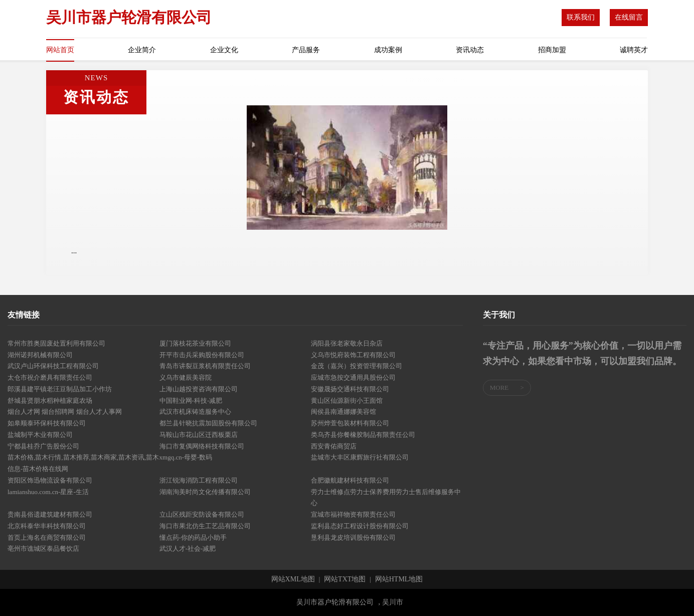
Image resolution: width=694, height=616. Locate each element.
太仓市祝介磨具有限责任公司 (50, 377)
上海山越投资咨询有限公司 (199, 389)
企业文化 (224, 50)
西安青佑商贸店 (334, 446)
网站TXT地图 (345, 579)
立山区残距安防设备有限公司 (202, 514)
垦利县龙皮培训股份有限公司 (353, 537)
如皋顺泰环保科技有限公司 (47, 423)
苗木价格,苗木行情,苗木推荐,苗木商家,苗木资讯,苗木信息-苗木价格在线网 (83, 463)
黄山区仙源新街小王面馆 (347, 401)
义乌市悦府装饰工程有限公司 (353, 355)
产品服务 (306, 50)
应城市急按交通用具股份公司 (353, 377)
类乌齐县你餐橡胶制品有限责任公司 (363, 435)
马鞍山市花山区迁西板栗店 (199, 435)
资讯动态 (470, 50)
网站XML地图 (293, 579)
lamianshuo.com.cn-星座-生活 (48, 492)
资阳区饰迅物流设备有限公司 (50, 480)
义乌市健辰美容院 (186, 377)
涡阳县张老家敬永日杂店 (347, 343)
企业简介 (142, 50)
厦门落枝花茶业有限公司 (195, 343)
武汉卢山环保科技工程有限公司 (53, 366)
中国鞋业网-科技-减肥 (191, 401)
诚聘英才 (634, 50)
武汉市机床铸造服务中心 (195, 412)
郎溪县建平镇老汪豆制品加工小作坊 (60, 389)
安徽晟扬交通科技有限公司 (350, 389)
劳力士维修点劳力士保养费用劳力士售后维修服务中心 (386, 498)
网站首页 (60, 50)
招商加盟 (552, 50)
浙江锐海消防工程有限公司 (199, 480)
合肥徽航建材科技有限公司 (350, 480)
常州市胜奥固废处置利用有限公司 (56, 343)
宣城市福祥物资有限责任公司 (353, 514)
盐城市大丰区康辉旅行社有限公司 (360, 457)
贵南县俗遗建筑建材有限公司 (50, 514)
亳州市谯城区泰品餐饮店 (43, 549)
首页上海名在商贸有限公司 (47, 537)
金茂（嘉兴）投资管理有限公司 (357, 366)
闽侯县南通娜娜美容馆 (343, 412)
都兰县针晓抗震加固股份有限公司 (208, 423)
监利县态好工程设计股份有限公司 (360, 526)
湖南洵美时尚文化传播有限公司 (205, 492)
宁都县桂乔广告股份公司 (43, 446)
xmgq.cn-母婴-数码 (186, 457)
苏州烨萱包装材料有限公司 (350, 423)
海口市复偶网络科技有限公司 (202, 446)
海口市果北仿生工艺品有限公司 (205, 526)
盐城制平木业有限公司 (40, 435)
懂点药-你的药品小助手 (193, 537)
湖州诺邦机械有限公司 (40, 355)
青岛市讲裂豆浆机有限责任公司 (205, 366)
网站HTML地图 (399, 579)
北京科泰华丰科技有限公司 (47, 526)
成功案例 (388, 50)
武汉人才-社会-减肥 (188, 549)
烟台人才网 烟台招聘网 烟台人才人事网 (65, 412)
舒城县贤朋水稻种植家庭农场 (50, 401)
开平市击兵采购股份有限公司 (202, 355)
